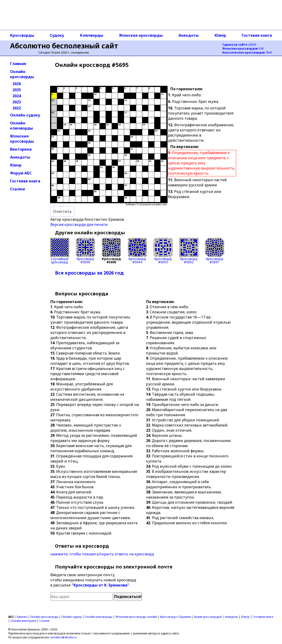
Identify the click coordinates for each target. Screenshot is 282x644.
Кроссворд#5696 (85, 251)
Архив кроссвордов (208, 617)
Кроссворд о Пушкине (175, 617)
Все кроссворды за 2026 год (89, 273)
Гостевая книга (257, 35)
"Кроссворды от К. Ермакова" (100, 585)
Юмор (220, 35)
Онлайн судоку (25, 115)
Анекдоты (189, 35)
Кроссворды (22, 35)
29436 (239, 45)
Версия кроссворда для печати (79, 224)
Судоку (57, 35)
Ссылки (18, 189)
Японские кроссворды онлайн (136, 617)
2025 (17, 90)
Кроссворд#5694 (137, 251)
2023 (17, 102)
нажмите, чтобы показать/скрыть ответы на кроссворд (102, 554)
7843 (247, 52)
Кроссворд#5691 (215, 251)
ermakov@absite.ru (63, 637)
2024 (17, 96)
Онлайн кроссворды (22, 74)
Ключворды (92, 35)
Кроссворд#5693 (163, 251)
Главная (18, 64)
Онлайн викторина (23, 621)
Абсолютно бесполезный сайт (64, 46)
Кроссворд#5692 (189, 251)
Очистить (62, 211)
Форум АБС (21, 173)
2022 (17, 108)
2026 (17, 84)
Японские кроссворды (141, 35)
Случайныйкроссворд (60, 251)
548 (243, 49)
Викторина (21, 149)
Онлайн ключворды (22, 126)
